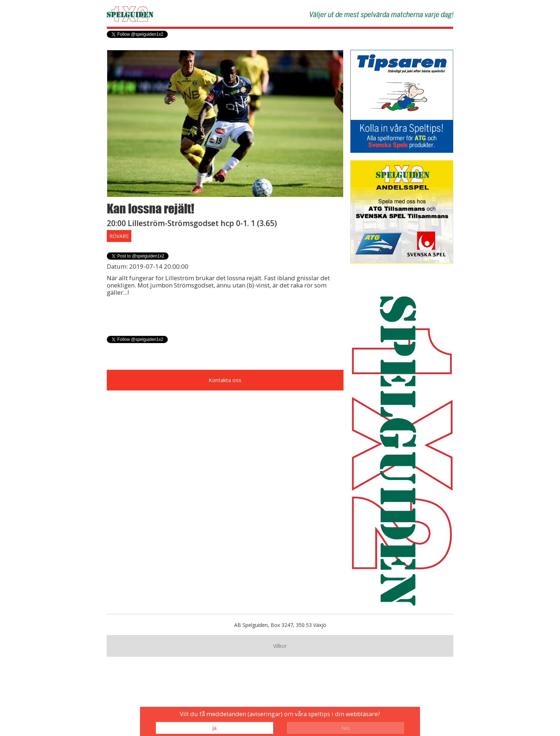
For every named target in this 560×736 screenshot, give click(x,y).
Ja (214, 728)
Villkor (280, 646)
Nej (345, 728)
